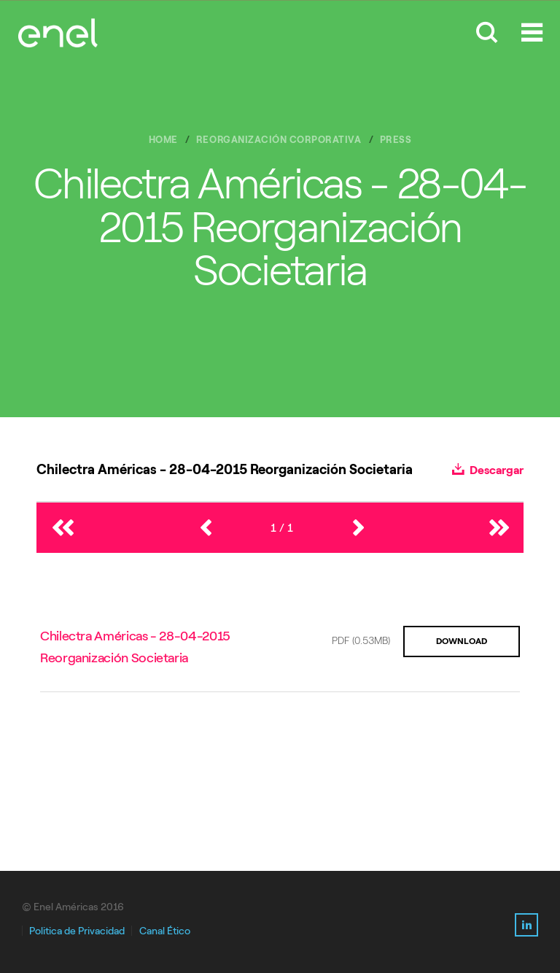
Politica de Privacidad (77, 931)
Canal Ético (165, 931)
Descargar (488, 470)
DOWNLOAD (462, 641)
